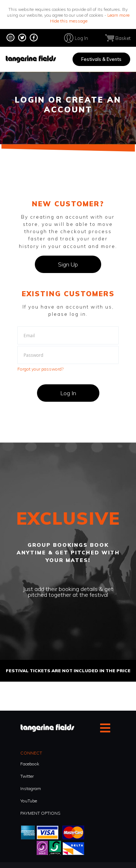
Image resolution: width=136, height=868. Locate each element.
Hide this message (69, 21)
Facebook (30, 764)
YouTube (29, 801)
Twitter (27, 776)
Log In (81, 38)
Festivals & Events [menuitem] (101, 59)
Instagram (31, 788)
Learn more (118, 15)
